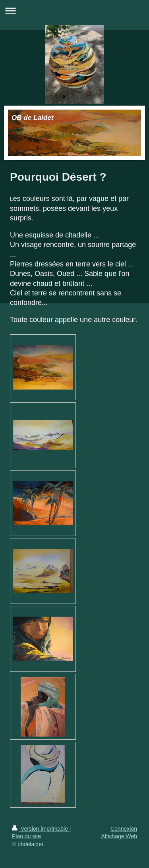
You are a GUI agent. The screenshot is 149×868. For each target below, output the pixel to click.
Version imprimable (41, 829)
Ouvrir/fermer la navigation (74, 11)
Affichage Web (119, 836)
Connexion (124, 829)
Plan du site (26, 836)
